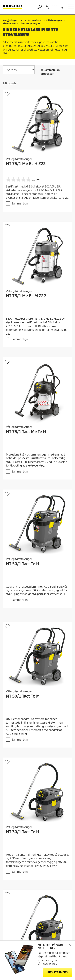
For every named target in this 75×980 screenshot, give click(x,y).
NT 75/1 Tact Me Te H (26, 432)
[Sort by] (19, 70)
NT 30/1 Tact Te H (23, 832)
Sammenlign (20, 204)
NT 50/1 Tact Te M (23, 696)
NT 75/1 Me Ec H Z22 (26, 164)
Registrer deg (57, 973)
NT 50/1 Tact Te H (23, 564)
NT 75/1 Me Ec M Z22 (26, 296)
